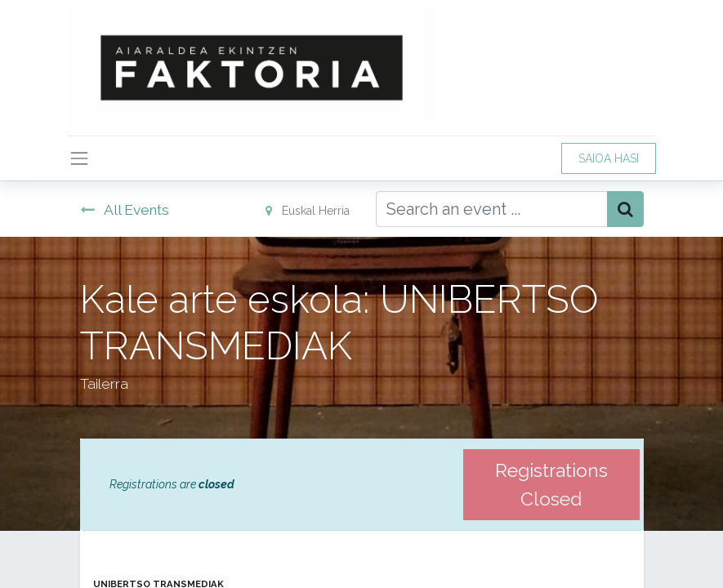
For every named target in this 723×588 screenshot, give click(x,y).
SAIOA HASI (609, 158)
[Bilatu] (625, 209)
